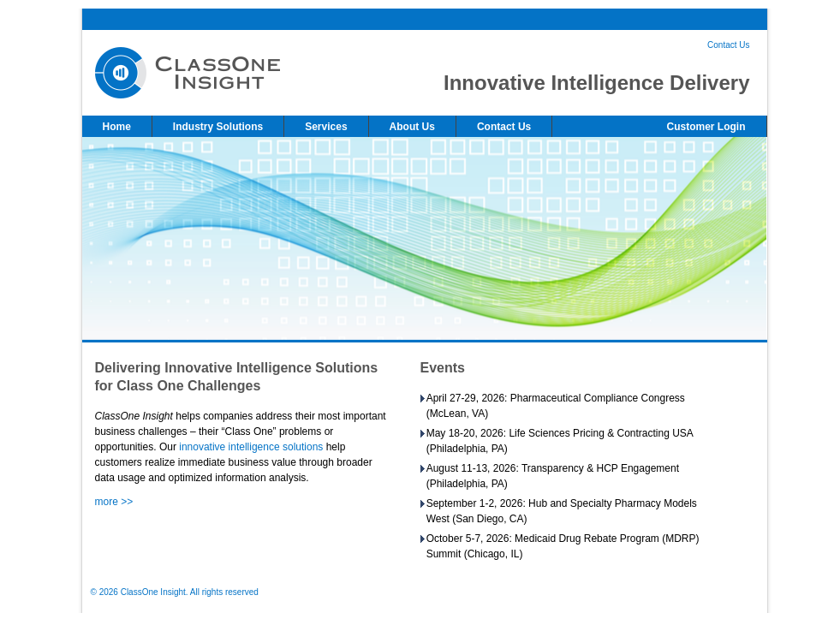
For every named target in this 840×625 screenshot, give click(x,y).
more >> (114, 502)
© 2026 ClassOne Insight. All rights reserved (175, 592)
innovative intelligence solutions (251, 447)
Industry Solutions (218, 127)
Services (326, 127)
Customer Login (706, 127)
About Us (412, 127)
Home (117, 127)
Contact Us (728, 45)
